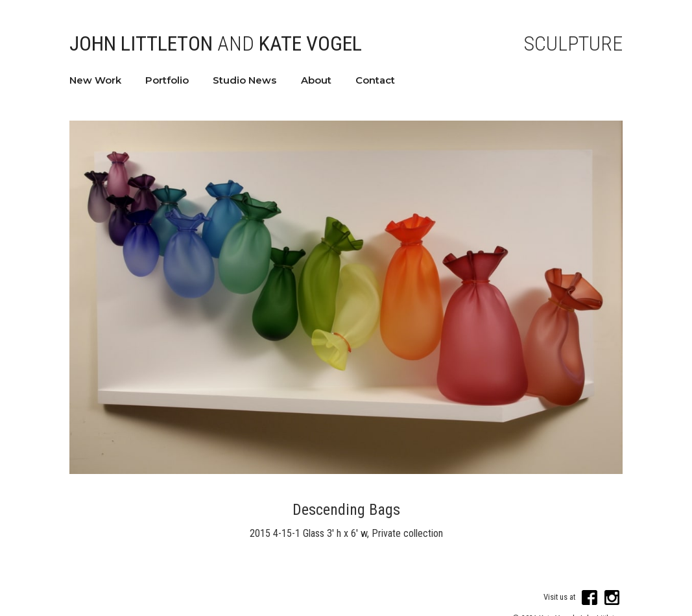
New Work (95, 80)
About (316, 80)
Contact (375, 80)
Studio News (245, 80)
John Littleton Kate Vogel (216, 43)
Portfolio (167, 80)
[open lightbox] (346, 297)
